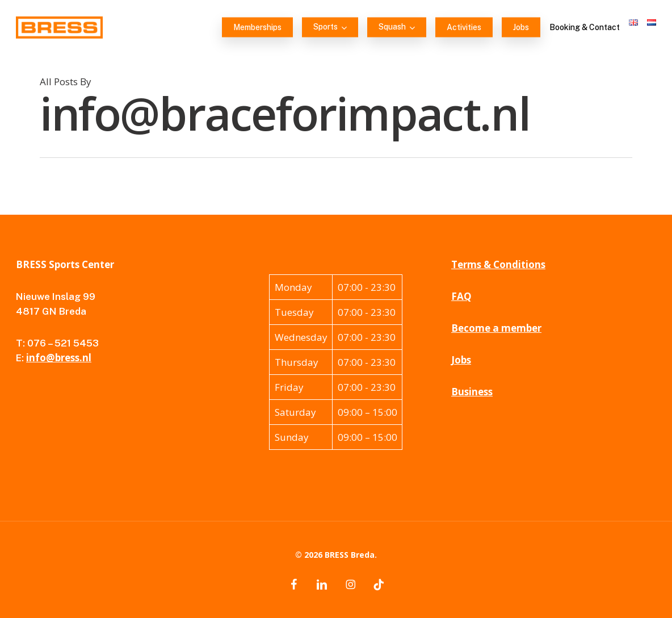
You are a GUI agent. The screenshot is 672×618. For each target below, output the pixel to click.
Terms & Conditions (498, 264)
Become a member (496, 328)
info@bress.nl (59, 358)
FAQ (461, 296)
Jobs (461, 360)
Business (472, 392)
